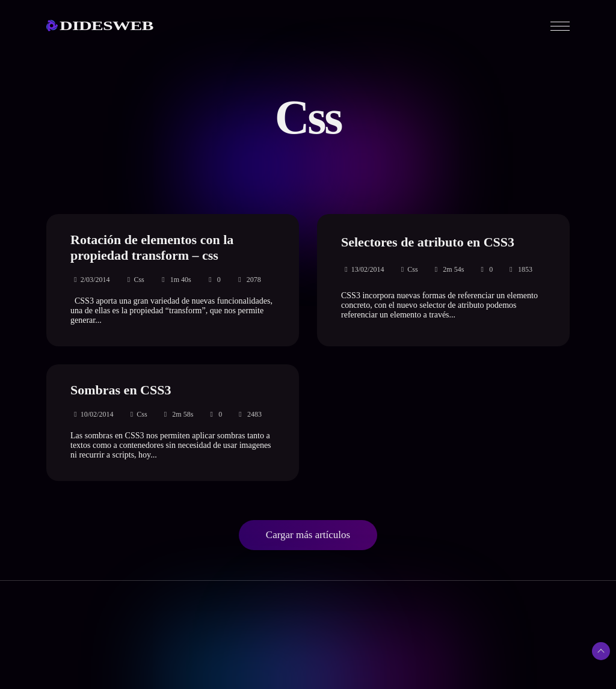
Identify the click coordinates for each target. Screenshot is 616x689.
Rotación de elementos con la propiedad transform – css (152, 247)
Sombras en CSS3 (121, 390)
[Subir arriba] (601, 651)
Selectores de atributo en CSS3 (428, 242)
